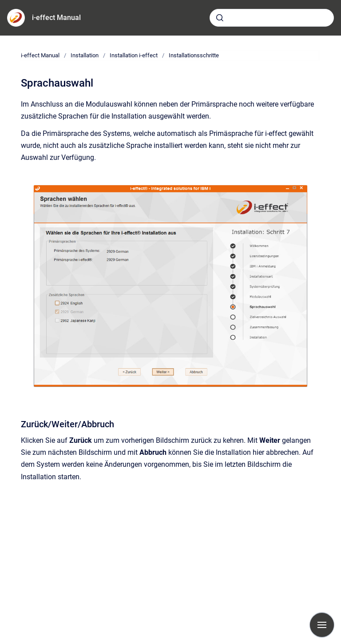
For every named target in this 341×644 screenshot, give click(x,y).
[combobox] (272, 18)
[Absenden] (220, 18)
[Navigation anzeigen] (322, 625)
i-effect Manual (56, 18)
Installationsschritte (194, 55)
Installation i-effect (134, 55)
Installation (85, 55)
